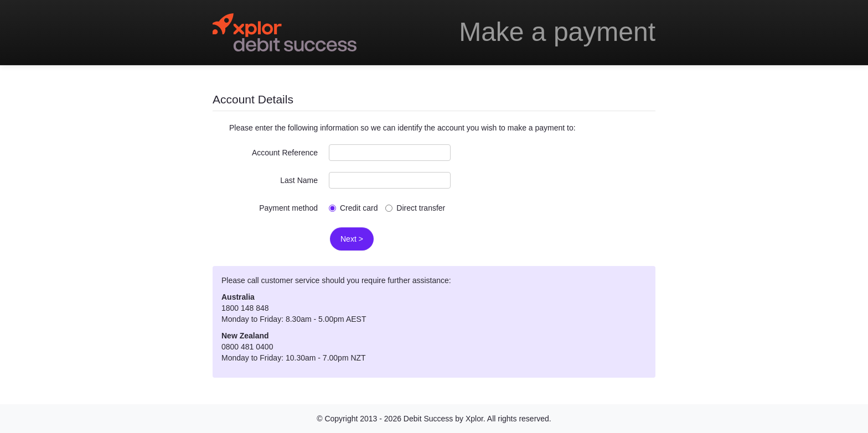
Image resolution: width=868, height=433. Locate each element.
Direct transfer (415, 208)
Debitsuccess (285, 32)
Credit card (353, 208)
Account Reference (285, 153)
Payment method (288, 208)
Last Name (299, 180)
